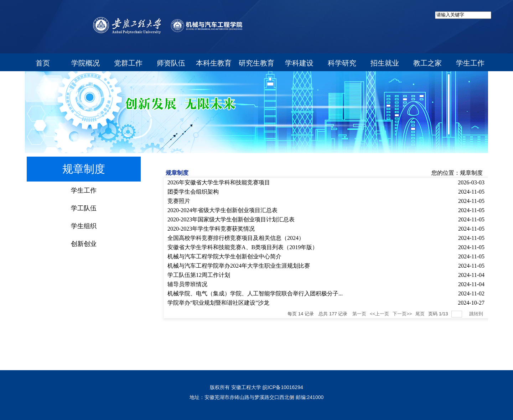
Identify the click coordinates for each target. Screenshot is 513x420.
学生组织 (84, 226)
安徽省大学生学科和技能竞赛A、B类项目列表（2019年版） (243, 247)
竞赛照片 (179, 201)
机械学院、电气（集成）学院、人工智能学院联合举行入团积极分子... (255, 293)
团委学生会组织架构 (193, 192)
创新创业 (84, 244)
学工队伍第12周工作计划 (199, 275)
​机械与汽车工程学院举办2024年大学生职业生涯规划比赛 (239, 266)
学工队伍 (84, 208)
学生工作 (84, 190)
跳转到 (477, 314)
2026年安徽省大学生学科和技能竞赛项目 (219, 182)
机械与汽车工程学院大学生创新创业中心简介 (224, 256)
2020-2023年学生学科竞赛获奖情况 (211, 229)
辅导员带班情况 (187, 284)
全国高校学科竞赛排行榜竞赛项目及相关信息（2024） (236, 238)
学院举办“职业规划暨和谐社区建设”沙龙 (218, 303)
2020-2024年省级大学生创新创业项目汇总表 (222, 210)
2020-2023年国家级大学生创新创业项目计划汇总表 (231, 219)
